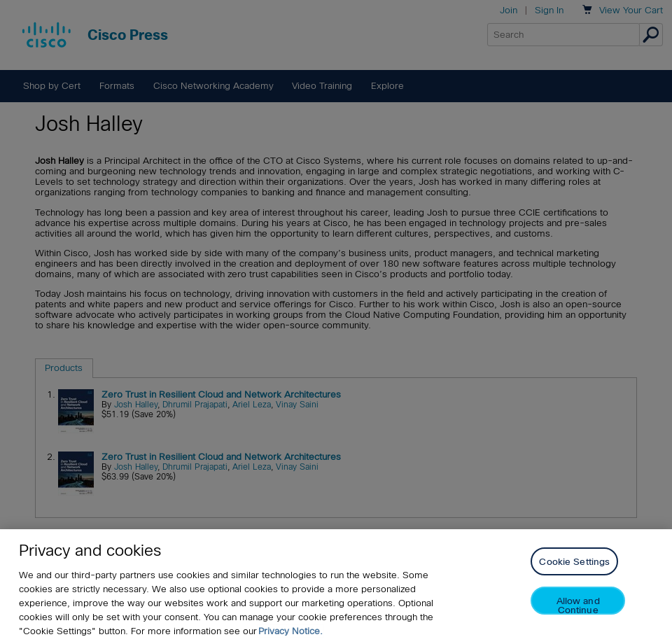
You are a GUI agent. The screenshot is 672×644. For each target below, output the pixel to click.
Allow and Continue (578, 605)
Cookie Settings (574, 562)
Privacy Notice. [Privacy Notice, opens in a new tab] (290, 631)
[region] (336, 587)
